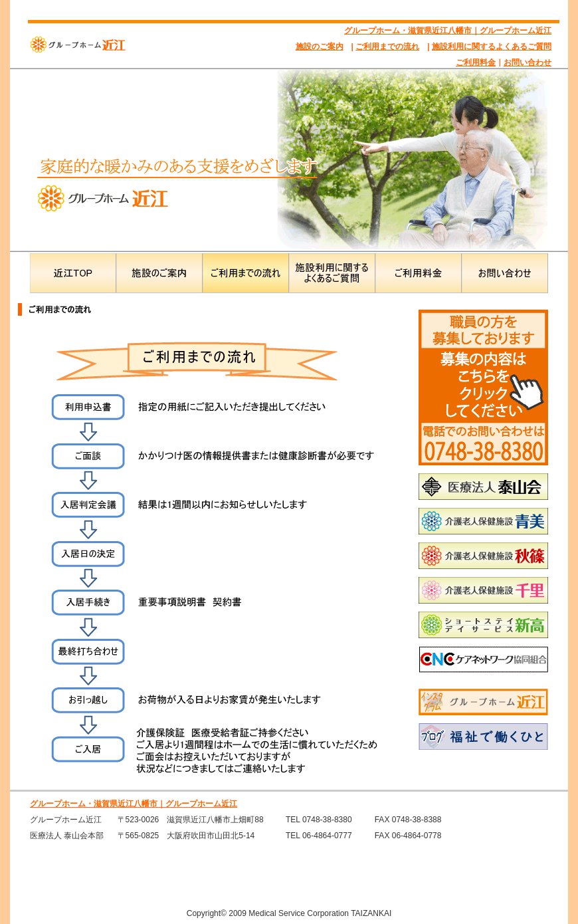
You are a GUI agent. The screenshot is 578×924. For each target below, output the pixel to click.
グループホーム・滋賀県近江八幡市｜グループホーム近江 (448, 31)
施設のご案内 (320, 47)
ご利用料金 (476, 62)
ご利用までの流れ (387, 47)
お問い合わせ (528, 62)
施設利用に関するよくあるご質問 (492, 47)
